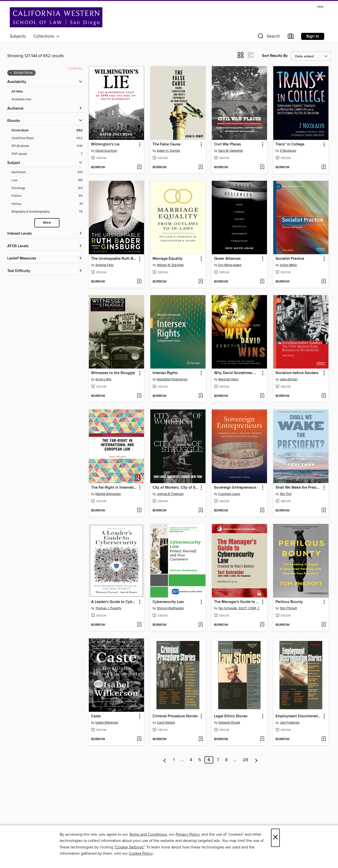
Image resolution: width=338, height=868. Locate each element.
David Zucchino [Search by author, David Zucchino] (106, 151)
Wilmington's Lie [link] (105, 144)
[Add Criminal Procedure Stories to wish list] (201, 739)
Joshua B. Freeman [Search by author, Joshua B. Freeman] (170, 494)
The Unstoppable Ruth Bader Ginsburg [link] (114, 259)
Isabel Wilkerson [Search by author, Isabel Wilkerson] (107, 723)
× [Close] (275, 838)
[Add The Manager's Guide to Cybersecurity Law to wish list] (262, 625)
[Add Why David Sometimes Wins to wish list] (262, 396)
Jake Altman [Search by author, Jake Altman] (289, 379)
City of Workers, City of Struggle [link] (176, 488)
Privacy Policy (188, 834)
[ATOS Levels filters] (45, 246)
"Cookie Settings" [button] (129, 847)
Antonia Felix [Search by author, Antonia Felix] (105, 265)
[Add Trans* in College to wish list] (324, 167)
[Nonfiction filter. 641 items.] (47, 172)
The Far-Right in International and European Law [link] (114, 488)
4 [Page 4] (191, 760)
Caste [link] (96, 716)
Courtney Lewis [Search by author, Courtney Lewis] (229, 494)
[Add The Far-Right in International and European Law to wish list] (139, 511)
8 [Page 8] (226, 760)
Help (320, 7)
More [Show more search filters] (47, 223)
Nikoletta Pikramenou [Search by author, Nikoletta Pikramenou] (172, 379)
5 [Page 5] (200, 760)
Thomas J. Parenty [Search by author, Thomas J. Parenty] (108, 608)
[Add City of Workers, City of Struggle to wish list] (201, 511)
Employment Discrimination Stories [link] (298, 716)
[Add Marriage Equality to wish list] (201, 282)
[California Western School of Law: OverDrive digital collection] (56, 17)
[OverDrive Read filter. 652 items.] (47, 138)
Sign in (313, 36)
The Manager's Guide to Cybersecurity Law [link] (237, 602)
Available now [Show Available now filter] (21, 99)
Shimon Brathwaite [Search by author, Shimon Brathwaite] (170, 608)
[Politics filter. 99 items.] (47, 196)
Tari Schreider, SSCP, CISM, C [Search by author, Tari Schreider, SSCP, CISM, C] (239, 608)
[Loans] (291, 37)
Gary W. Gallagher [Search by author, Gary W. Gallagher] (231, 151)
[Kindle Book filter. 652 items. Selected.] (47, 131)
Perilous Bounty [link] (289, 602)
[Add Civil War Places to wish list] (262, 167)
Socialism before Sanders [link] (297, 373)
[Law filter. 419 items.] (47, 180)
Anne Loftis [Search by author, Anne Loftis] (103, 379)
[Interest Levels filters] (45, 234)
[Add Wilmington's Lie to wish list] (139, 167)
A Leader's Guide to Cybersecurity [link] (114, 602)
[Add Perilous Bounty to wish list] (324, 625)
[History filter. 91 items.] (47, 204)
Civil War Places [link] (227, 144)
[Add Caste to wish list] (139, 739)
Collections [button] (47, 36)
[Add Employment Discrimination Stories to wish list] (324, 739)
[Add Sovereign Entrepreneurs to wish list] (262, 511)
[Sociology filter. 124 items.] (47, 188)
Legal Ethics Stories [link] (231, 716)
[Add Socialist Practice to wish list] (324, 282)
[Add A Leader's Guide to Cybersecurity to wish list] (139, 625)
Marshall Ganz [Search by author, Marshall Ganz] (228, 379)
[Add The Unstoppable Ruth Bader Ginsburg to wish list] (139, 282)
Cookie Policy (141, 853)
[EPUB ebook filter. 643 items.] (47, 146)
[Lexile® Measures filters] (45, 259)
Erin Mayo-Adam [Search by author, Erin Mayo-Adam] (230, 265)
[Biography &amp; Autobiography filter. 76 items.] (47, 212)
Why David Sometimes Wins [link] (237, 373)
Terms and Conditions (148, 834)
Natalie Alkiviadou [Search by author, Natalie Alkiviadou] (108, 494)
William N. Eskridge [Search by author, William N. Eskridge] (170, 265)
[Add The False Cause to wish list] (201, 167)
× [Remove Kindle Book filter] (11, 73)
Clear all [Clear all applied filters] (75, 69)
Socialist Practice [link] (290, 259)
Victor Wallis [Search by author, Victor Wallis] (288, 265)
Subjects (18, 36)
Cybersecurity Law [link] (168, 602)
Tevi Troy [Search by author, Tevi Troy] (286, 494)
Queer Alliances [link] (227, 259)
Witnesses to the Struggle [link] (113, 373)
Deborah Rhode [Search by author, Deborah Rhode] (229, 723)
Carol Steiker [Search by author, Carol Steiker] (166, 723)
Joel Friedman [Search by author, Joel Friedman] (290, 723)
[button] (268, 37)
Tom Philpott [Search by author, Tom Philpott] (288, 608)
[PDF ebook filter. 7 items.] (47, 154)
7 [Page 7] (218, 760)
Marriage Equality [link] (168, 259)
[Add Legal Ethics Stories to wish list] (262, 739)
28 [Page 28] (245, 760)
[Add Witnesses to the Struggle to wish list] (139, 396)
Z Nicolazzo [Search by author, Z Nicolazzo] (288, 151)
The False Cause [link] (166, 144)
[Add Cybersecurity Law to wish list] (201, 625)
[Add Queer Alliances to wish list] (262, 282)
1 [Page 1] (174, 760)
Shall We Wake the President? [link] (298, 488)
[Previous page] (165, 760)
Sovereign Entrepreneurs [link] (235, 488)
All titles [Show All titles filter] (17, 92)
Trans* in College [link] (290, 144)
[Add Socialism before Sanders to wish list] (324, 396)
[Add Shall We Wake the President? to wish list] (324, 511)
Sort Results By (275, 56)
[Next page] (256, 760)
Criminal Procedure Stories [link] (175, 716)
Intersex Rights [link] (165, 373)
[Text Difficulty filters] (45, 271)
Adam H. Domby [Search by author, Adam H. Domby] (168, 151)
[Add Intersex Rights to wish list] (201, 396)
